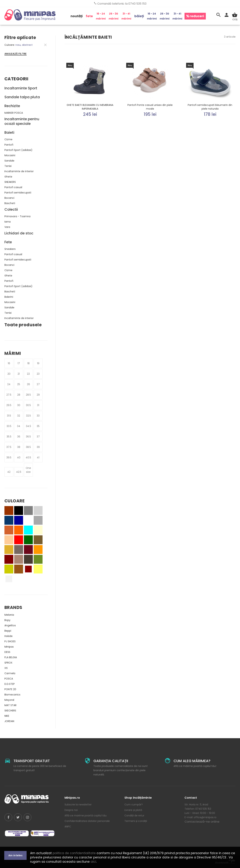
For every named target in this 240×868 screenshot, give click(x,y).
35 (38, 426)
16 (9, 363)
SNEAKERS (10, 182)
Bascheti (10, 203)
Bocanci (9, 198)
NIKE (7, 716)
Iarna (8, 222)
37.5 (9, 447)
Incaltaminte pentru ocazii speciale (22, 121)
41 (38, 457)
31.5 (9, 416)
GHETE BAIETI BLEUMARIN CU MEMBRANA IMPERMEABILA (90, 107)
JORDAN (9, 721)
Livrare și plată (133, 810)
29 (38, 395)
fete (89, 16)
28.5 (28, 395)
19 (38, 363)
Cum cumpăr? (134, 805)
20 (9, 374)
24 (9, 384)
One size (28, 470)
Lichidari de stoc (19, 233)
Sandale (9, 161)
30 (19, 405)
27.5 (9, 395)
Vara (7, 227)
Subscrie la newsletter (78, 805)
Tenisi (8, 166)
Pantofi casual (13, 187)
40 (19, 457)
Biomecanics (12, 695)
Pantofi (9, 145)
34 (19, 426)
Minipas (9, 647)
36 (19, 437)
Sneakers (10, 249)
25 (19, 384)
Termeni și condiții (136, 821)
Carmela (10, 673)
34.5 (28, 426)
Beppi (8, 631)
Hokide (9, 636)
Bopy (7, 620)
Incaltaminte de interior (19, 171)
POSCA (9, 679)
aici (93, 862)
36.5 (28, 437)
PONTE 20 (10, 689)
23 (38, 374)
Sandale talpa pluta (22, 97)
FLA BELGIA (11, 657)
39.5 (9, 457)
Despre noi (71, 810)
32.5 (28, 416)
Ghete (8, 177)
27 (38, 384)
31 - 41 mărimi (126, 16)
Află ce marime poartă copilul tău (86, 816)
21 (19, 374)
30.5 (28, 405)
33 (38, 416)
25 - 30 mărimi (114, 16)
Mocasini (10, 155)
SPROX (8, 663)
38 (19, 447)
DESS (7, 652)
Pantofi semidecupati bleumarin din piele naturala (210, 107)
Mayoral (9, 700)
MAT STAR (10, 705)
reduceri (195, 16)
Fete (8, 242)
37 (38, 437)
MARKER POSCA (14, 113)
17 (19, 363)
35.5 (9, 437)
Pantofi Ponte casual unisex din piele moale (150, 107)
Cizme (8, 139)
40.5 (28, 457)
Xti (6, 668)
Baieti (9, 132)
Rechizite (12, 106)
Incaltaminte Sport (21, 88)
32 (19, 416)
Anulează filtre (16, 54)
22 (28, 374)
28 (19, 395)
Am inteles (15, 855)
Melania (9, 615)
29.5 (9, 405)
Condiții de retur (134, 816)
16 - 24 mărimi (101, 16)
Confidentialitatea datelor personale (87, 821)
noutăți (77, 16)
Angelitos (10, 625)
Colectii (11, 209)
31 (38, 405)
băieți (139, 16)
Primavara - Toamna (17, 216)
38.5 (28, 447)
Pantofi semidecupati (18, 193)
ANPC (68, 827)
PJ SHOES (10, 641)
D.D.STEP (10, 684)
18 (28, 363)
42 (9, 472)
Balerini (9, 297)
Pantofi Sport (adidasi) (18, 150)
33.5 (9, 426)
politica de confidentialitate (74, 853)
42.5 (19, 472)
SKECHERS (10, 711)
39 (38, 447)
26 (28, 384)
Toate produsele (23, 325)
